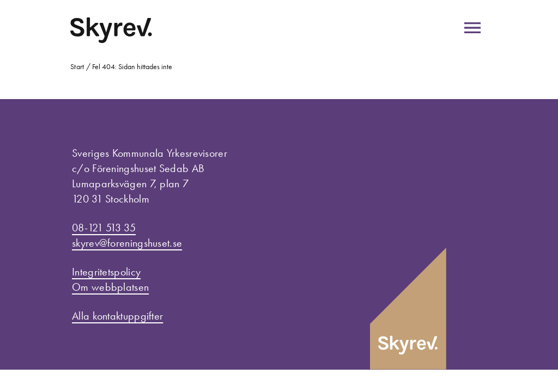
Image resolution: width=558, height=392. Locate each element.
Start (77, 67)
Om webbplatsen (110, 287)
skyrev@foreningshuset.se (127, 243)
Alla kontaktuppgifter (117, 316)
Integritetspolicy (106, 272)
